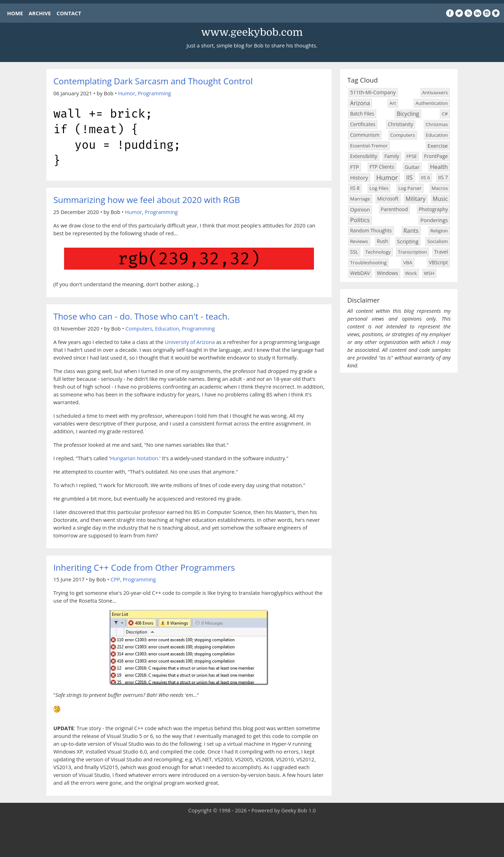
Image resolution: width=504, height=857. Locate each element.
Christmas (437, 124)
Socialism (437, 241)
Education (167, 328)
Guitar (412, 167)
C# (445, 114)
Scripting (408, 241)
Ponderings (434, 220)
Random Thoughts (371, 230)
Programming (154, 93)
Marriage (360, 199)
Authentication (432, 103)
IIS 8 (355, 188)
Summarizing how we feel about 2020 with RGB (147, 200)
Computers (139, 328)
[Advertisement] (252, 836)
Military (416, 199)
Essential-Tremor (369, 146)
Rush (383, 241)
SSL (354, 252)
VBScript (439, 262)
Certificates (363, 124)
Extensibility (363, 156)
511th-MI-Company (373, 92)
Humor (127, 93)
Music (440, 199)
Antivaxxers (435, 92)
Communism (365, 135)
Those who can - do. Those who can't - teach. (142, 316)
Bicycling (408, 114)
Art (393, 103)
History (359, 177)
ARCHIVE (40, 13)
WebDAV (360, 273)
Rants (411, 230)
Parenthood (394, 209)
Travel (441, 252)
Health (439, 167)
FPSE (412, 156)
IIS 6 (425, 177)
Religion (439, 231)
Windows (388, 273)
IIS (409, 177)
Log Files (379, 188)
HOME (15, 13)
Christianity (401, 124)
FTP (354, 167)
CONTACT (69, 13)
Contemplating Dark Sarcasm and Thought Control (153, 81)
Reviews (359, 241)
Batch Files (362, 114)
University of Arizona (190, 342)
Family (392, 156)
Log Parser (410, 188)
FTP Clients (382, 167)
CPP (115, 579)
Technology (378, 252)
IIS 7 (443, 177)
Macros (440, 188)
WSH (429, 273)
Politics (360, 220)
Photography (433, 209)
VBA (408, 263)
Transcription (412, 252)
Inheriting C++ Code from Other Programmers (144, 567)
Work (411, 273)
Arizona (360, 103)
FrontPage (436, 156)
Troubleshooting (368, 263)
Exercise (438, 146)
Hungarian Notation (134, 458)
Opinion (360, 209)
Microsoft (388, 199)
